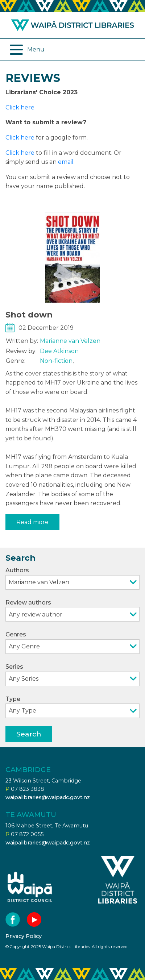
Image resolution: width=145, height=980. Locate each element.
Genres (72, 642)
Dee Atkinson (59, 351)
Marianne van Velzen (70, 341)
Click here (20, 107)
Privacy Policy (24, 936)
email (66, 162)
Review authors (72, 611)
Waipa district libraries (72, 25)
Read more (32, 522)
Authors (72, 578)
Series (72, 675)
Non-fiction (56, 361)
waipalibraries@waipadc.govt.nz (48, 797)
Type (72, 707)
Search (29, 734)
